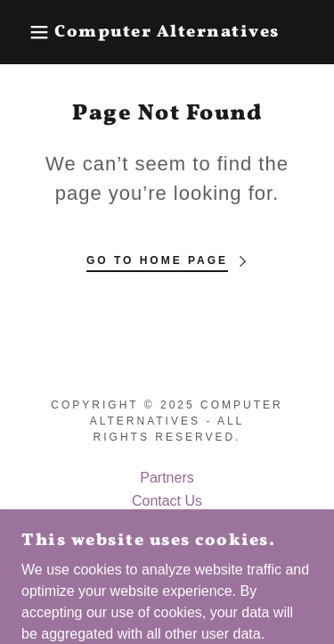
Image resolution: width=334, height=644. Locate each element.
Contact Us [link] (167, 501)
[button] (26, 32)
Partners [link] (167, 478)
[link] (167, 33)
